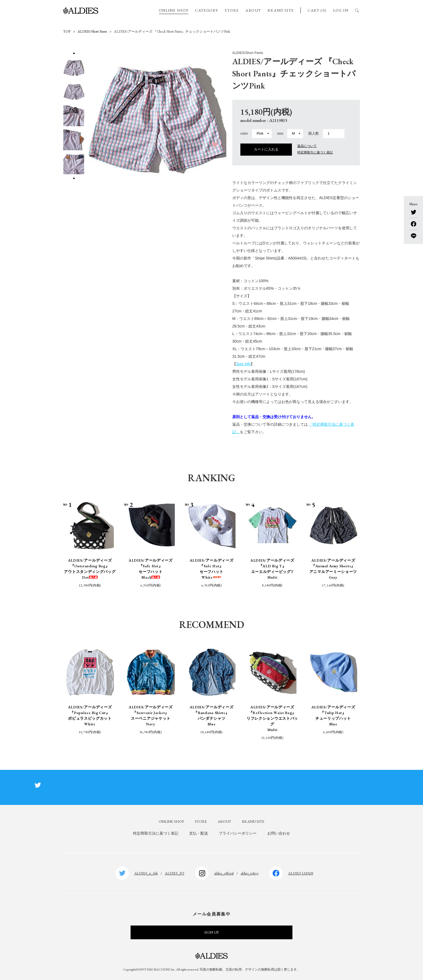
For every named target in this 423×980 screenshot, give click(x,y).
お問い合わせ (279, 833)
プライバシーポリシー (238, 833)
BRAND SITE (281, 10)
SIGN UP (211, 932)
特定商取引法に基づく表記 (156, 833)
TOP (67, 31)
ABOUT (253, 10)
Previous (74, 53)
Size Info (243, 364)
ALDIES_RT (175, 873)
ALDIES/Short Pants (92, 31)
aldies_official (224, 873)
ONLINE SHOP (174, 10)
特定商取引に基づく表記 (315, 152)
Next (74, 178)
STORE (232, 10)
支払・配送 (199, 833)
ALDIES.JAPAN (301, 873)
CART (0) (317, 10)
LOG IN (341, 10)
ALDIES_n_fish (146, 873)
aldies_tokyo (250, 873)
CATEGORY (207, 10)
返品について (307, 146)
